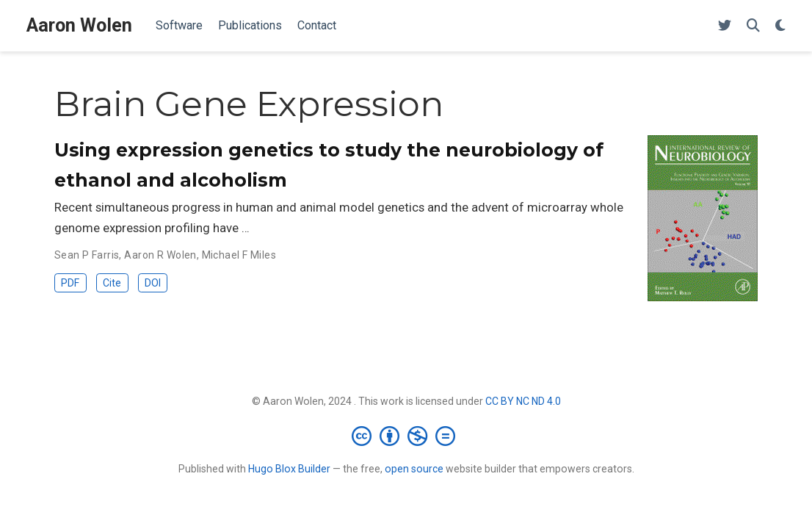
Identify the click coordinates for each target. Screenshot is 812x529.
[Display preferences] (780, 26)
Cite (112, 283)
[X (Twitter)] (725, 26)
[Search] (753, 26)
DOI (153, 283)
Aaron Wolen (79, 25)
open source (414, 469)
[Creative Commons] (406, 436)
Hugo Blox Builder (289, 469)
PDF (70, 283)
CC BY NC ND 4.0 (523, 401)
